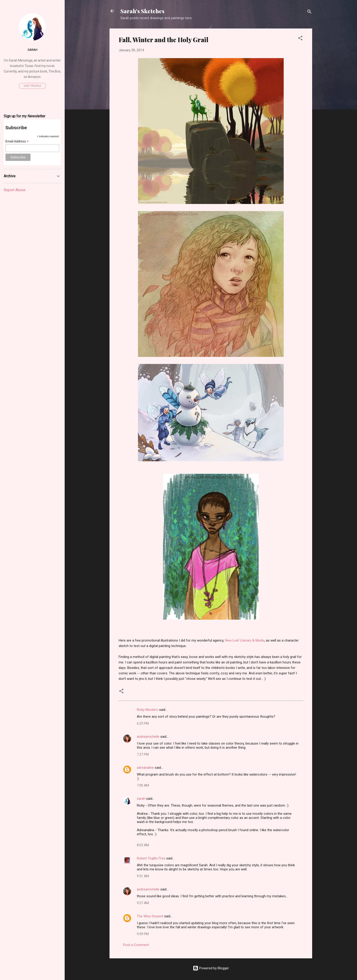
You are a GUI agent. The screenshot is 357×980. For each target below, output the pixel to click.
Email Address (17, 141)
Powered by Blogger (211, 968)
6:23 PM (143, 723)
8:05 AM (143, 845)
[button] (300, 39)
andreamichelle (148, 737)
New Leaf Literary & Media (245, 640)
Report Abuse (15, 190)
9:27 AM (143, 903)
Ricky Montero (148, 710)
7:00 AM (143, 785)
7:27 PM (143, 754)
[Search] (309, 12)
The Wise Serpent (150, 916)
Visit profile (32, 86)
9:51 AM (143, 876)
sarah (141, 799)
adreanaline (145, 768)
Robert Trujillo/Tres (151, 858)
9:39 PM (143, 934)
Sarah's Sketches (142, 11)
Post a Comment (136, 945)
